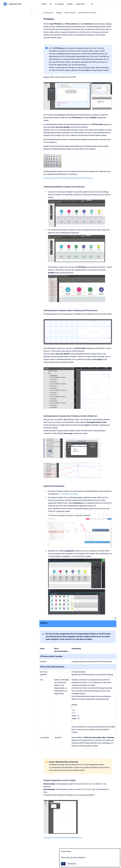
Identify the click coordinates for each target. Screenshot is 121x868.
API (51, 4)
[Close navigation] (31, 13)
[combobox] (104, 4)
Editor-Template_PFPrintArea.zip (81, 178)
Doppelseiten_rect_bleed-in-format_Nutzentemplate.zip (63, 838)
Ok (63, 864)
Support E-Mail (80, 4)
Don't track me (72, 864)
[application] (120, 867)
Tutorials (44, 4)
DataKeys (70, 4)
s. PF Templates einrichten (68, 494)
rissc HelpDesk (59, 4)
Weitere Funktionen (70, 13)
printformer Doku (15, 4)
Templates (59, 13)
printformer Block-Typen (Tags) (87, 13)
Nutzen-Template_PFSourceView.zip (56, 178)
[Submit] (92, 4)
